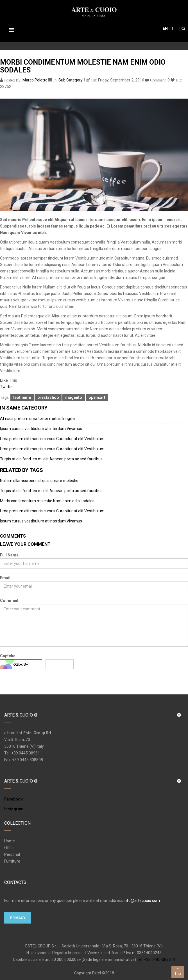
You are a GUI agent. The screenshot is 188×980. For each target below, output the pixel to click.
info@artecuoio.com (142, 901)
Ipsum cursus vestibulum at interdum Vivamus (41, 429)
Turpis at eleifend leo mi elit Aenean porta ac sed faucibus (51, 459)
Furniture (12, 861)
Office (9, 848)
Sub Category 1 (72, 80)
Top (178, 971)
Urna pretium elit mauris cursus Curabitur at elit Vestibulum (52, 439)
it (173, 28)
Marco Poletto (35, 80)
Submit (13, 680)
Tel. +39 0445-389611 (156, 959)
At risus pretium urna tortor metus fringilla (37, 419)
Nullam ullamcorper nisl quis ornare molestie (39, 481)
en (165, 28)
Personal (12, 854)
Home (10, 841)
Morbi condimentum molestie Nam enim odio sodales (47, 501)
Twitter (6, 387)
